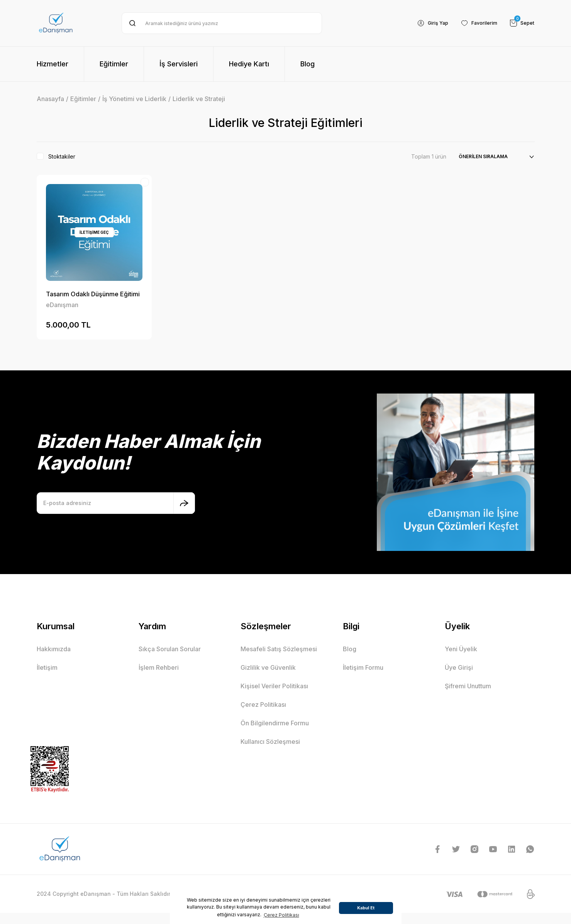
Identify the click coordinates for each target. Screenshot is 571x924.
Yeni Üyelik (461, 649)
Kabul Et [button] (366, 908)
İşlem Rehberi (159, 667)
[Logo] (56, 23)
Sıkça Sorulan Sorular (170, 649)
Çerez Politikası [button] (281, 915)
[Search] (222, 23)
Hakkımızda (54, 649)
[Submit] (184, 503)
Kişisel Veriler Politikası (274, 686)
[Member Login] (425, 23)
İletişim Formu (363, 667)
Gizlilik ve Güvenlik (268, 667)
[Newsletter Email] (116, 503)
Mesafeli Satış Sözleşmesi (279, 649)
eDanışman (62, 305)
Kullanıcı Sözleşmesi (270, 742)
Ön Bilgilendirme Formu (275, 723)
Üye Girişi (459, 667)
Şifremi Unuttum (468, 686)
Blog (350, 649)
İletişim (47, 667)
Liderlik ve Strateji (199, 99)
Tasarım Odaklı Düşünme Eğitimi (93, 294)
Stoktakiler (62, 156)
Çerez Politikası (263, 704)
